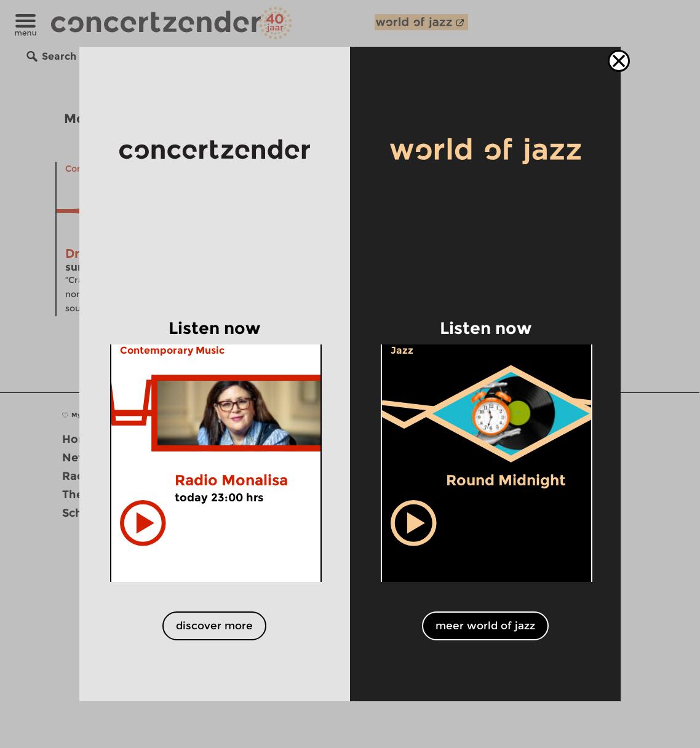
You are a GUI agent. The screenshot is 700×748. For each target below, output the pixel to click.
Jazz (402, 350)
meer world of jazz (485, 626)
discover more (214, 626)
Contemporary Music (172, 350)
